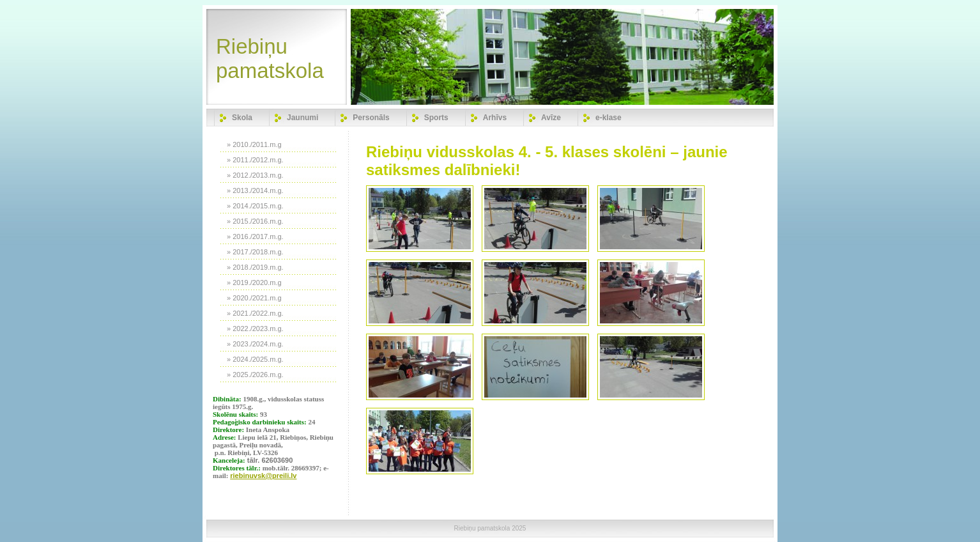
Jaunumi (302, 118)
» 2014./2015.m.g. (255, 206)
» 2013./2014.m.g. (255, 190)
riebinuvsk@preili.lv (263, 476)
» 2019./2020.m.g (254, 283)
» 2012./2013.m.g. (255, 175)
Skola (242, 118)
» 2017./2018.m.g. (255, 252)
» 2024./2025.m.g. (255, 359)
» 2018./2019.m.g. (255, 267)
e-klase (609, 118)
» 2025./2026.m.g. (255, 375)
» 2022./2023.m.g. (255, 329)
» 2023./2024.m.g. (255, 344)
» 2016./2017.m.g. (255, 236)
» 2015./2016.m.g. (255, 221)
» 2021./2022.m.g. (255, 313)
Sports (436, 118)
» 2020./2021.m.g (254, 298)
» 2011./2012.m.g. (255, 160)
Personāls (371, 118)
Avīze (551, 118)
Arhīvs (495, 118)
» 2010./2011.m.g (254, 144)
